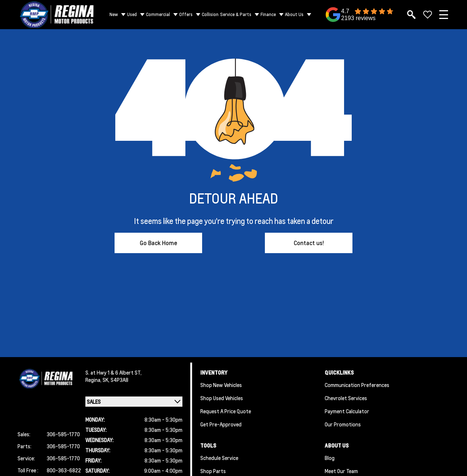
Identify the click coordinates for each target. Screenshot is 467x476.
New (114, 14)
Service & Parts (236, 14)
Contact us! (309, 243)
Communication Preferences (357, 385)
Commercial (158, 14)
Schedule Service (219, 458)
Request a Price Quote (226, 411)
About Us (294, 14)
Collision (210, 14)
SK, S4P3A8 (115, 380)
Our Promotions (343, 424)
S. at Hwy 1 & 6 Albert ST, (113, 372)
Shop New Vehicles (221, 385)
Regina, (94, 380)
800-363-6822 (64, 470)
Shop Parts (213, 471)
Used (132, 14)
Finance (268, 14)
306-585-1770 (63, 434)
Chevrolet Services (346, 398)
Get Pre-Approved (221, 424)
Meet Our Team (341, 471)
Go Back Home (159, 243)
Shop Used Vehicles (222, 398)
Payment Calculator (347, 411)
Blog (330, 458)
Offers (186, 14)
